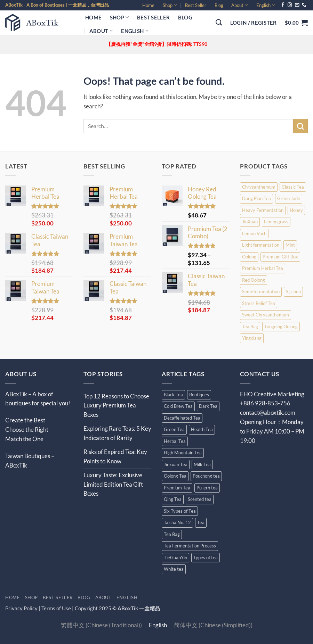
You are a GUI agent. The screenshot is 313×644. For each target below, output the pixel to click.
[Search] (219, 23)
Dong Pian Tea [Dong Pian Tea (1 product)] (256, 198)
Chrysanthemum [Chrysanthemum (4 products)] (259, 187)
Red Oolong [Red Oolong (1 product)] (254, 280)
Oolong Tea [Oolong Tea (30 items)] (175, 476)
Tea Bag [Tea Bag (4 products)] (250, 327)
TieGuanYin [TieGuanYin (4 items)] (175, 558)
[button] (254, 23)
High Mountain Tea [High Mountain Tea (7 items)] (183, 453)
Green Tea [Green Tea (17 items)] (174, 429)
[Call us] (304, 5)
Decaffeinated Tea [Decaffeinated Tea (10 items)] (182, 418)
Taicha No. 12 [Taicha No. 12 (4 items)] (177, 522)
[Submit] (300, 126)
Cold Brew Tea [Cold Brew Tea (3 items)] (178, 406)
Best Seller (196, 5)
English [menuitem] (158, 625)
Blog (219, 5)
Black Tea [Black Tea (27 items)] (173, 395)
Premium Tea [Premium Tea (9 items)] (177, 488)
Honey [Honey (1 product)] (296, 210)
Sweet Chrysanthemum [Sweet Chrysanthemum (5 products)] (266, 315)
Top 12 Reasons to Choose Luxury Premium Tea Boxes (116, 406)
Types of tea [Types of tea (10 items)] (206, 558)
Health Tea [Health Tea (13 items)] (202, 429)
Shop (170, 5)
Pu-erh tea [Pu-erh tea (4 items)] (207, 488)
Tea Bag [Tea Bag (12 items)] (172, 534)
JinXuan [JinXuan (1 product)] (250, 222)
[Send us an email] (297, 5)
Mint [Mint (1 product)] (290, 245)
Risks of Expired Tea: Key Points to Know (115, 456)
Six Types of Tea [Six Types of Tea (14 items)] (180, 511)
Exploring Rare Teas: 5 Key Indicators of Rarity (117, 433)
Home (148, 5)
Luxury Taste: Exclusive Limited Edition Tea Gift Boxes (113, 484)
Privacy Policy (21, 608)
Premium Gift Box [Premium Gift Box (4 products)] (280, 257)
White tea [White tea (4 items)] (174, 569)
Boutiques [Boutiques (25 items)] (199, 395)
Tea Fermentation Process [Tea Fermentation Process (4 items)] (190, 546)
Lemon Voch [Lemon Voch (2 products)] (254, 233)
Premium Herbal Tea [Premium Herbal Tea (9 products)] (263, 268)
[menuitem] (266, 5)
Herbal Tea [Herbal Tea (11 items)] (175, 441)
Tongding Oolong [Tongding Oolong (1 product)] (281, 327)
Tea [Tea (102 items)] (201, 522)
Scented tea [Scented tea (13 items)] (200, 499)
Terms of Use (57, 608)
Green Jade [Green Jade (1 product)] (289, 198)
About (240, 5)
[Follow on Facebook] (283, 5)
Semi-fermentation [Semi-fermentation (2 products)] (261, 291)
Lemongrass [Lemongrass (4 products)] (276, 222)
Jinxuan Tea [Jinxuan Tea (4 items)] (176, 464)
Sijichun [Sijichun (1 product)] (293, 291)
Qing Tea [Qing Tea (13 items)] (173, 499)
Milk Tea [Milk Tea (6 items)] (202, 464)
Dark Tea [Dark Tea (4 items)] (208, 406)
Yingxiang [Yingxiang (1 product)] (252, 338)
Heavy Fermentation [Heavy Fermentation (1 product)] (263, 210)
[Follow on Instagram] (290, 5)
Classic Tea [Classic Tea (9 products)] (293, 187)
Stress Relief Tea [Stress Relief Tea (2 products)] (259, 303)
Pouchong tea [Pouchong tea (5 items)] (206, 476)
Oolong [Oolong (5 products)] (249, 257)
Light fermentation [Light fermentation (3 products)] (261, 245)
